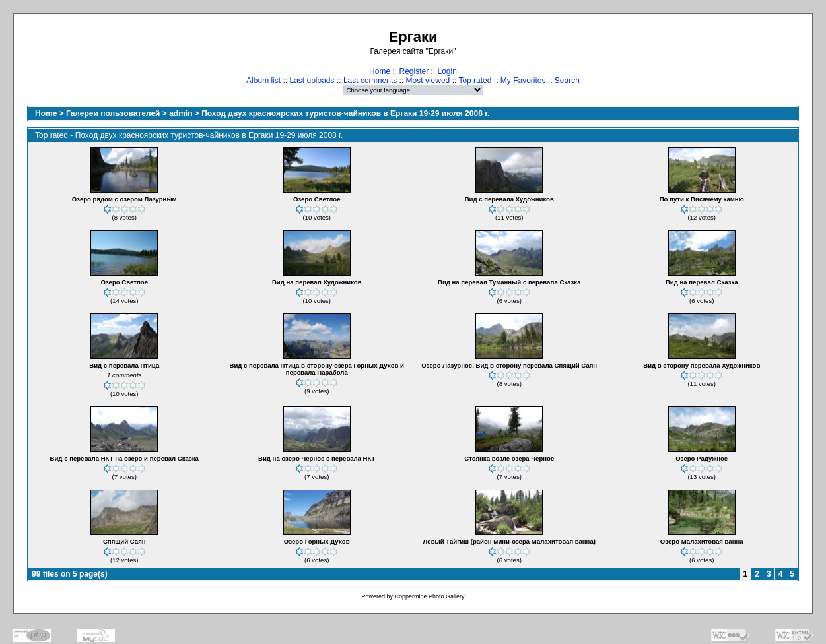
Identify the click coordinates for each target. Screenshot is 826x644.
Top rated (475, 80)
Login (447, 71)
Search (567, 80)
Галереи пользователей (113, 113)
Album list (263, 80)
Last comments (370, 80)
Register (414, 71)
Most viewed (428, 80)
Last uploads (312, 80)
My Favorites (523, 80)
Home (380, 71)
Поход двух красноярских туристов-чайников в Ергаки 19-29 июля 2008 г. (345, 113)
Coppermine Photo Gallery (429, 596)
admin (181, 113)
